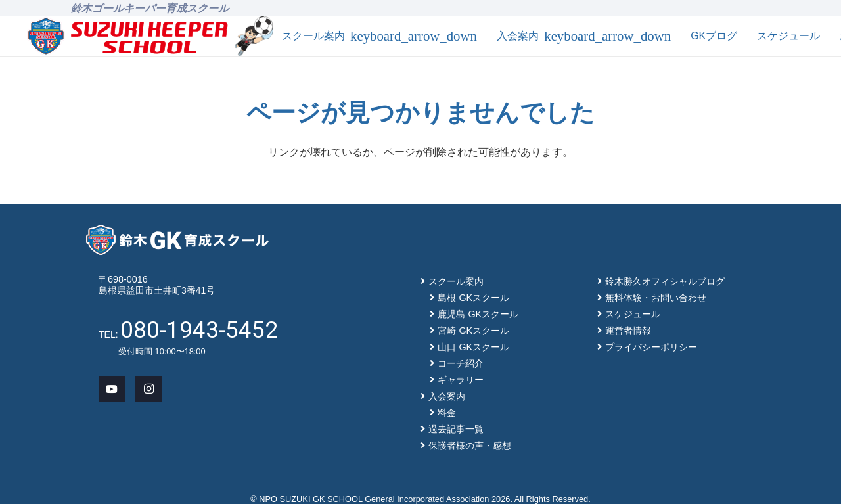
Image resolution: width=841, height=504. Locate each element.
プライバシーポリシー (651, 347)
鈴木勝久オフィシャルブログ (665, 281)
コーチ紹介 (461, 363)
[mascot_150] (254, 36)
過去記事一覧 (456, 429)
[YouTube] (112, 389)
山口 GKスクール (473, 347)
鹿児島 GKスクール (478, 314)
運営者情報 (628, 331)
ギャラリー (461, 380)
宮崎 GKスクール (473, 331)
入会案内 (447, 396)
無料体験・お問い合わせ (656, 298)
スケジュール (633, 314)
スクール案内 (456, 281)
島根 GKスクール (473, 298)
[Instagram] (148, 389)
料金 (447, 413)
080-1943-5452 (199, 330)
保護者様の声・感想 (470, 446)
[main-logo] (128, 36)
